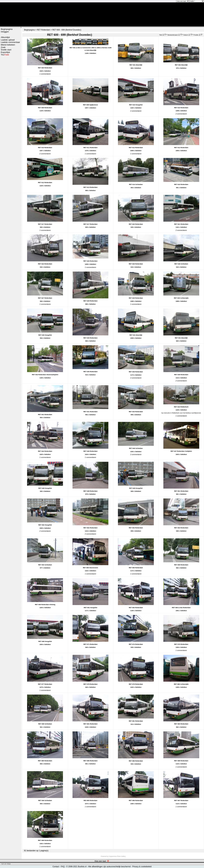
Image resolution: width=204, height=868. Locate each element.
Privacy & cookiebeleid (142, 867)
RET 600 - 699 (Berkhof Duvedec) (67, 30)
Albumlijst (5, 37)
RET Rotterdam (43, 30)
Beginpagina (7, 29)
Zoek (3, 47)
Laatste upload (8, 40)
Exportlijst (5, 52)
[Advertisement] (10, 106)
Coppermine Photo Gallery (117, 856)
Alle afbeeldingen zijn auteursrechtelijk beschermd (109, 867)
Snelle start (6, 50)
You (5, 55)
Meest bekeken (8, 45)
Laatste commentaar (10, 42)
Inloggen (5, 32)
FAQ (63, 867)
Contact (56, 867)
